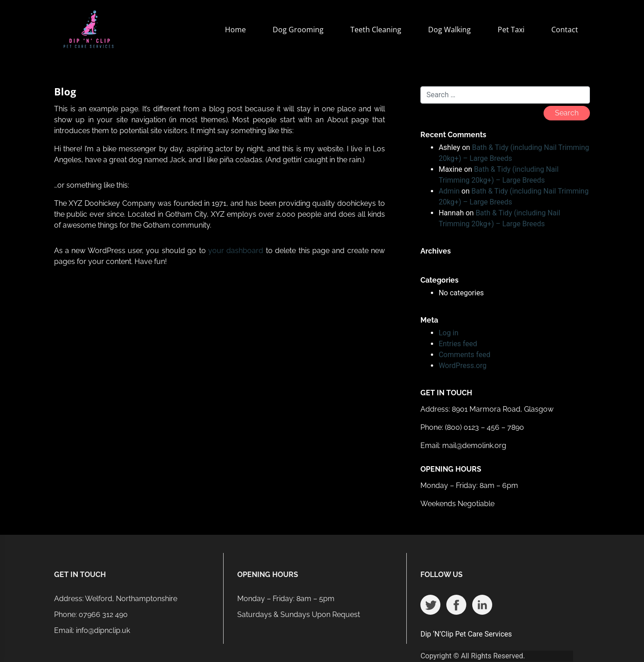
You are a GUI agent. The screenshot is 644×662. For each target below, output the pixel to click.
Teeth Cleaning (376, 30)
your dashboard (236, 251)
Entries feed (458, 344)
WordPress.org (462, 366)
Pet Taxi (511, 30)
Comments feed (464, 355)
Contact (565, 30)
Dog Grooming (298, 30)
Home (235, 30)
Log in (448, 333)
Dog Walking (449, 30)
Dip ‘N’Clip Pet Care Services (466, 634)
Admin (449, 191)
